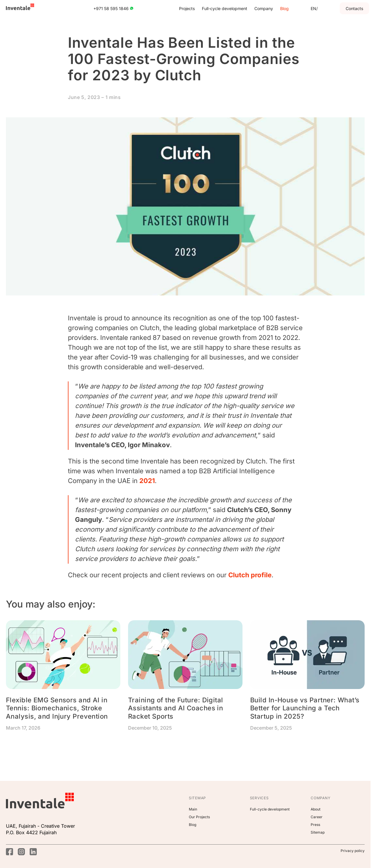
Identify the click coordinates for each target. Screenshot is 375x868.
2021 (147, 481)
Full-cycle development (225, 8)
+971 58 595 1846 (114, 8)
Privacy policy (353, 851)
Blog (284, 8)
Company (264, 8)
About (316, 809)
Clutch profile (250, 575)
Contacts (354, 8)
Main (193, 809)
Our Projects (199, 817)
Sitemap (318, 832)
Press (315, 825)
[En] (313, 8)
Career (317, 817)
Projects (187, 8)
